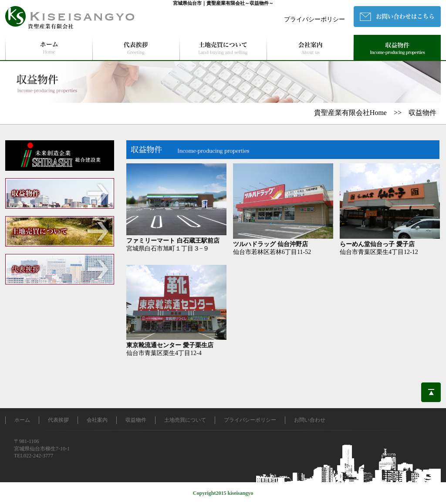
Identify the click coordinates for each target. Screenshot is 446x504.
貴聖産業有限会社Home (350, 113)
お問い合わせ (310, 420)
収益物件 (136, 420)
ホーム (22, 420)
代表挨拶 (58, 420)
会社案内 (97, 420)
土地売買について (185, 420)
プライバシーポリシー (314, 19)
